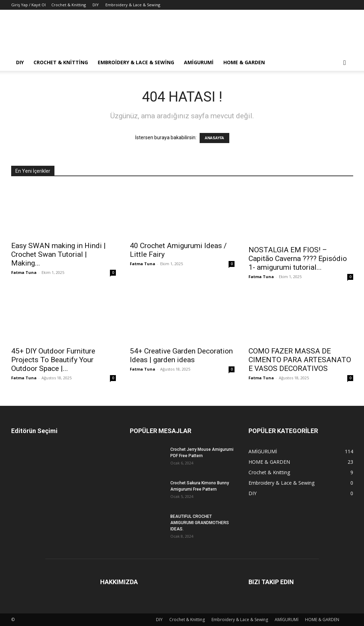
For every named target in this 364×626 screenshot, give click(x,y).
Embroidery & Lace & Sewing (133, 5)
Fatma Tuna (24, 272)
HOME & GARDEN (244, 62)
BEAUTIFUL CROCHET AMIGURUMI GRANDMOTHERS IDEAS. (200, 523)
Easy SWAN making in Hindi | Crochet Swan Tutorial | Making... (58, 254)
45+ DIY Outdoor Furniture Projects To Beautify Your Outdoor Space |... (53, 360)
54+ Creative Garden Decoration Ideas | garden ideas (181, 355)
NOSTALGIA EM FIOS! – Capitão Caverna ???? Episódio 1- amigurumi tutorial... (298, 259)
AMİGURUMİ (199, 62)
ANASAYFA (214, 138)
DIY (96, 5)
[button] (345, 63)
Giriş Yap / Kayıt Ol (28, 5)
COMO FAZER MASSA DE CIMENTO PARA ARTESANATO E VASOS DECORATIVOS (300, 360)
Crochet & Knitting (69, 5)
